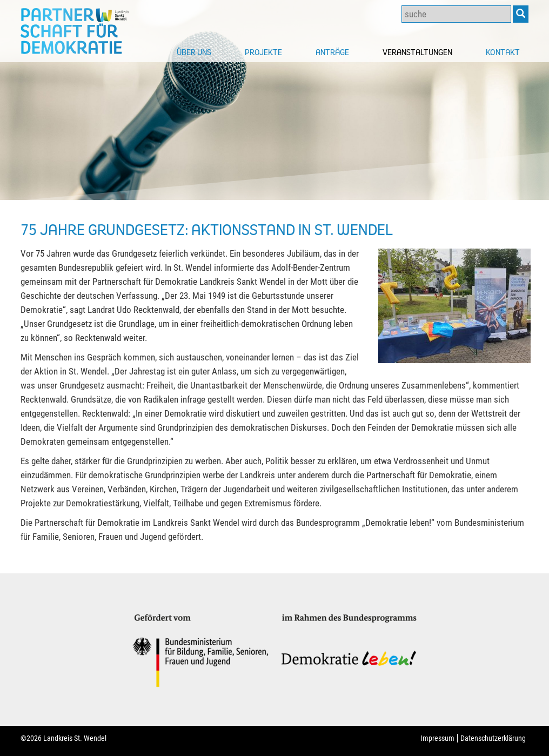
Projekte (263, 52)
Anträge (332, 52)
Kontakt (503, 52)
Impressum (437, 738)
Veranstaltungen (417, 52)
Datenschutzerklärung (493, 738)
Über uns (194, 52)
